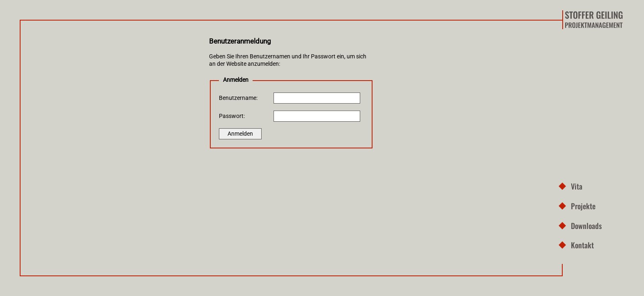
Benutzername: (238, 98)
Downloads (586, 225)
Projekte (583, 206)
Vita (577, 186)
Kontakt (582, 245)
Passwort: (232, 116)
